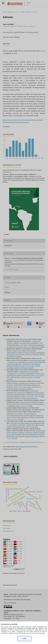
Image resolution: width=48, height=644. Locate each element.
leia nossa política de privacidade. (36, 633)
